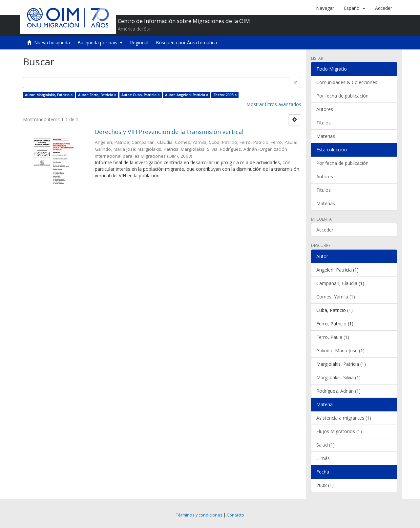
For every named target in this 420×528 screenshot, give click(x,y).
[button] (355, 8)
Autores (325, 109)
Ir (295, 82)
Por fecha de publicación (342, 96)
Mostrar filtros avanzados (274, 104)
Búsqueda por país (100, 43)
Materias (326, 136)
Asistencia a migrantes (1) (344, 418)
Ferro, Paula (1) (333, 337)
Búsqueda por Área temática (186, 43)
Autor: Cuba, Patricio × (140, 95)
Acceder (325, 230)
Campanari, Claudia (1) (340, 283)
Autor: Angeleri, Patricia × (187, 95)
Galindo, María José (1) (340, 351)
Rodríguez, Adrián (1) (338, 391)
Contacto (235, 515)
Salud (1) (325, 445)
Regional (139, 43)
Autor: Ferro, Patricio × (97, 95)
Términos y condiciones (199, 515)
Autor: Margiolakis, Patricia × (49, 95)
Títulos (324, 123)
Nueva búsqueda (52, 43)
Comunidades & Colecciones (347, 82)
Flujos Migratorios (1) (339, 431)
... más (323, 458)
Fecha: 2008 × (225, 95)
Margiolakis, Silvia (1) (338, 377)
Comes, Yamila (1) (336, 297)
